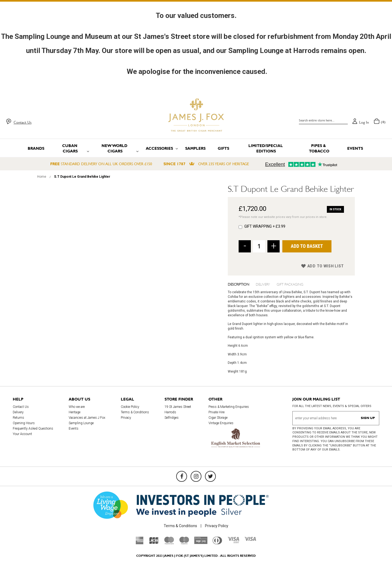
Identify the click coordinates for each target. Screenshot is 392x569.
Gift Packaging (290, 284)
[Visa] (250, 540)
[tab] (242, 284)
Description (238, 284)
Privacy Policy (217, 526)
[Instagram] (196, 476)
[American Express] (140, 543)
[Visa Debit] (233, 542)
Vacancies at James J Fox (87, 418)
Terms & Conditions (135, 412)
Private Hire (216, 412)
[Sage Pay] (201, 543)
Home (42, 177)
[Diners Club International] (217, 543)
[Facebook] (182, 476)
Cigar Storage (218, 418)
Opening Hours (24, 423)
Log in (364, 122)
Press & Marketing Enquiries (229, 407)
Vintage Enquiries (221, 423)
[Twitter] (210, 476)
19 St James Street (178, 407)
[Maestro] (184, 543)
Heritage (75, 412)
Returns (18, 418)
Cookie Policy (130, 407)
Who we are (77, 407)
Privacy (126, 418)
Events (74, 429)
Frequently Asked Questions (33, 429)
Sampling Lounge (81, 423)
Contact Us (23, 122)
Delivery (263, 284)
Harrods (170, 412)
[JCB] (154, 543)
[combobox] (323, 120)
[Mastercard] (169, 543)
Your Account (22, 434)
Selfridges (172, 418)
